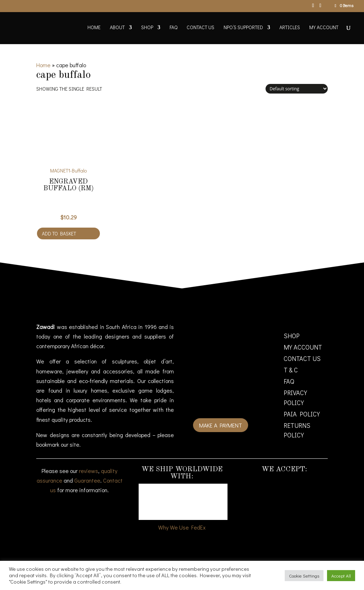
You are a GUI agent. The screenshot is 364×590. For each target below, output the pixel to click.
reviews (89, 471)
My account (324, 28)
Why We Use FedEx (182, 527)
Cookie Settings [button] (304, 576)
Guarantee (87, 480)
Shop (147, 28)
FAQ (173, 28)
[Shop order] (297, 89)
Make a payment (221, 425)
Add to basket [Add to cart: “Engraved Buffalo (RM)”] (59, 233)
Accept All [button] (341, 576)
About (117, 28)
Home (94, 28)
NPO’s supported (243, 28)
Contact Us (200, 28)
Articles (290, 28)
